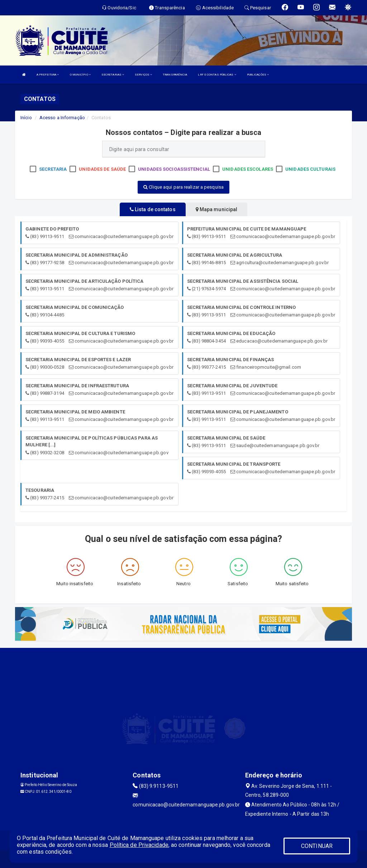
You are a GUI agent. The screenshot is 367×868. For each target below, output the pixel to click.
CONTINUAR (317, 846)
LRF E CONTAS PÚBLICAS (217, 75)
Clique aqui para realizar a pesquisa (183, 187)
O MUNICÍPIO (80, 75)
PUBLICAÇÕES (258, 75)
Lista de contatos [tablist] (153, 209)
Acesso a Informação (62, 118)
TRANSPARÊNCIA (175, 75)
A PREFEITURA (48, 75)
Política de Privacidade (139, 845)
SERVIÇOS (143, 75)
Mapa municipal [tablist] (217, 209)
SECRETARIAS (113, 75)
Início (26, 118)
